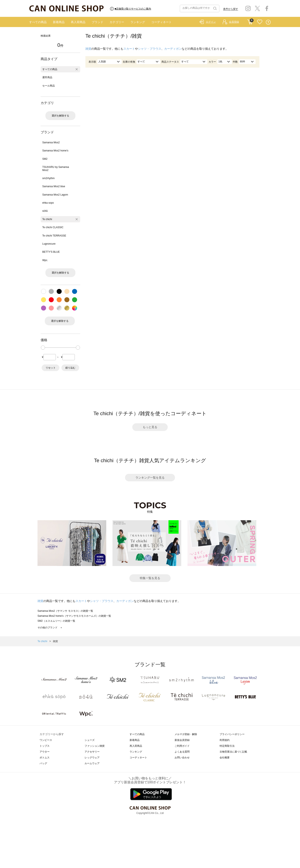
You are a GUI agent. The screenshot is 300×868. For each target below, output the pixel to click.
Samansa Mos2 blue (54, 186)
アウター (45, 752)
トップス (45, 746)
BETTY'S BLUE (51, 252)
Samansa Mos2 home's (55, 151)
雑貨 (88, 49)
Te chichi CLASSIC (53, 227)
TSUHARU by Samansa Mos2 (56, 168)
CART (250, 21)
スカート (129, 49)
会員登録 (234, 22)
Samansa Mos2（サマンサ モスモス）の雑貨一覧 (65, 611)
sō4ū (45, 211)
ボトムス (45, 758)
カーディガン (173, 49)
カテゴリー (117, 22)
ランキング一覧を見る (150, 478)
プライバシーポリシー (232, 734)
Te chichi (47, 219)
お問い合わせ (182, 758)
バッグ (43, 763)
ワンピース (46, 740)
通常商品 (47, 77)
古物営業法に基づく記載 (233, 752)
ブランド (97, 22)
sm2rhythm (48, 178)
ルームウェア (92, 763)
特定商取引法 (227, 746)
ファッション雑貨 (95, 746)
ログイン (211, 22)
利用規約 (225, 740)
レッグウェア (92, 758)
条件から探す (231, 9)
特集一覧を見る (150, 578)
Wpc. (45, 260)
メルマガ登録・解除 (186, 734)
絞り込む (70, 368)
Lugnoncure (49, 244)
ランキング (138, 22)
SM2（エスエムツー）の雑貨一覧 (56, 621)
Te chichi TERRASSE (54, 236)
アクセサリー (92, 752)
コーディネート (161, 22)
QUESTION (268, 22)
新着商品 (59, 22)
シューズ (90, 740)
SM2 (45, 159)
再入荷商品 (78, 22)
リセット (51, 368)
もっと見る (150, 427)
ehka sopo (48, 203)
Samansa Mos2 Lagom (55, 195)
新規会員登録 (182, 740)
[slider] (43, 348)
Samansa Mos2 (51, 142)
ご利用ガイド (182, 746)
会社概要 (225, 758)
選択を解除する (60, 116)
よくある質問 (182, 752)
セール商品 (49, 86)
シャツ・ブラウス (150, 49)
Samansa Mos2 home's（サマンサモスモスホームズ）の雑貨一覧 (74, 616)
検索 (215, 9)
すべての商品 (38, 22)
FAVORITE (260, 22)
